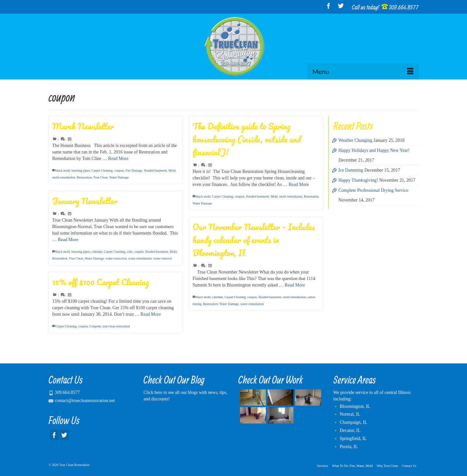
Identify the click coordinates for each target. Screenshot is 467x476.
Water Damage (119, 177)
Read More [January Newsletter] (68, 240)
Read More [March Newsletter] (119, 159)
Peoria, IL (349, 447)
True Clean (101, 177)
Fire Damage (134, 171)
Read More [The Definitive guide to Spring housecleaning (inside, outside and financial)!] (299, 184)
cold (130, 252)
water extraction (116, 258)
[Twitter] (341, 6)
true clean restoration (116, 326)
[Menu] (363, 71)
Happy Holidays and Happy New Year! (374, 150)
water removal (163, 258)
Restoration (84, 177)
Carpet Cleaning (102, 171)
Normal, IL (350, 414)
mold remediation (64, 177)
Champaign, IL (354, 422)
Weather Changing (355, 140)
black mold (63, 171)
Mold (172, 171)
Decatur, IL (350, 430)
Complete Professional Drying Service (374, 190)
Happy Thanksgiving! (358, 180)
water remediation (140, 258)
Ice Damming (351, 170)
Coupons (95, 326)
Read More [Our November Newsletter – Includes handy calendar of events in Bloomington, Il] (295, 285)
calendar (97, 252)
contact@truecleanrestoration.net (82, 401)
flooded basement (156, 171)
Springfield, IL (353, 439)
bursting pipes (81, 171)
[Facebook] (329, 6)
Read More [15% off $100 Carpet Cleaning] (151, 314)
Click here (153, 392)
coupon (119, 171)
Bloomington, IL (355, 406)
